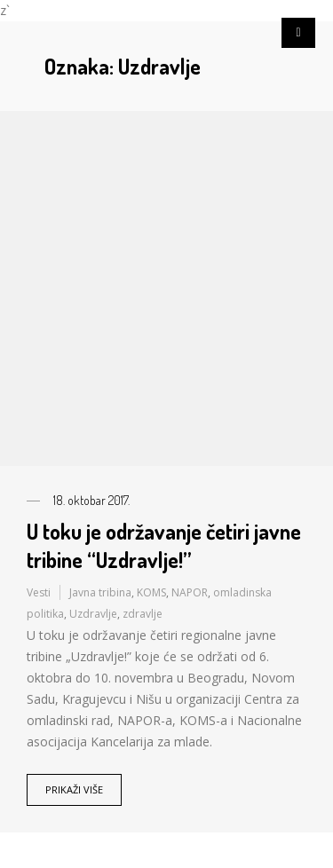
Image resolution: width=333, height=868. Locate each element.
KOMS (151, 592)
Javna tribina (100, 592)
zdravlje (143, 614)
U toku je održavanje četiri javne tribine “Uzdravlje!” (164, 545)
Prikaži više (74, 789)
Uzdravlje (93, 614)
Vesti (39, 592)
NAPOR (190, 592)
